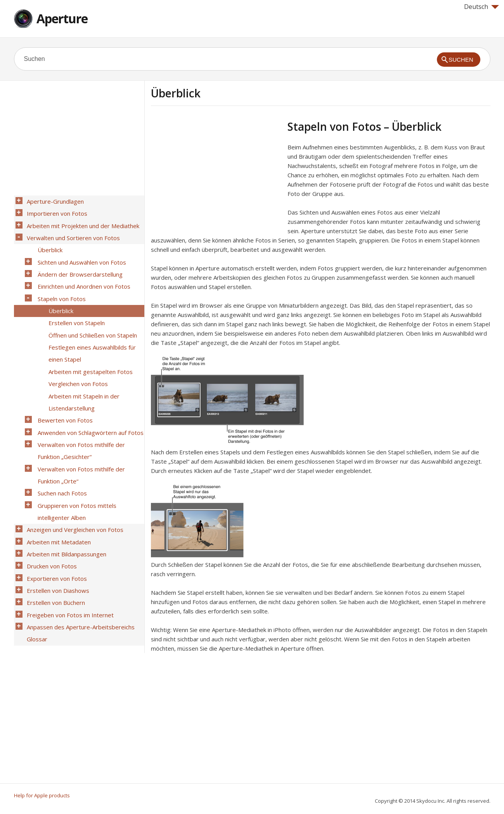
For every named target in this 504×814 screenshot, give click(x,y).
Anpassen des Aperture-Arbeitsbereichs (79, 554)
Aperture (62, 18)
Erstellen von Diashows (56, 523)
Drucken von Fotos (50, 503)
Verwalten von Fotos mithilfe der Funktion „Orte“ (79, 428)
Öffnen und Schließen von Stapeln (91, 312)
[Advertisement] (216, 174)
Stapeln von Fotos (60, 281)
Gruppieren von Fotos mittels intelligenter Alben (75, 458)
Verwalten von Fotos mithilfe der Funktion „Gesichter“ (79, 407)
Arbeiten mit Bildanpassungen (65, 493)
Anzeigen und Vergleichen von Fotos (73, 473)
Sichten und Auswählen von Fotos (80, 251)
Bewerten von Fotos (63, 382)
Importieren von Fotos (55, 211)
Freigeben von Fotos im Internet (68, 544)
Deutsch (481, 7)
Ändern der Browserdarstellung (78, 261)
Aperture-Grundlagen (53, 201)
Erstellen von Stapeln (75, 301)
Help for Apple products (42, 795)
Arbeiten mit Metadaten (57, 483)
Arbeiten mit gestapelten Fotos (89, 342)
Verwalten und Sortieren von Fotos (71, 231)
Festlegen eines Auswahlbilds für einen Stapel (90, 327)
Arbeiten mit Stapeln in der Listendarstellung (82, 367)
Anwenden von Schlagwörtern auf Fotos (89, 392)
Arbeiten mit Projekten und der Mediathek (81, 221)
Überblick (48, 241)
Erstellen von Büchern (54, 533)
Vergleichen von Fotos (76, 352)
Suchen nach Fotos (60, 443)
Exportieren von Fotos (55, 513)
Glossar (35, 564)
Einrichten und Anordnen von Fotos (82, 271)
